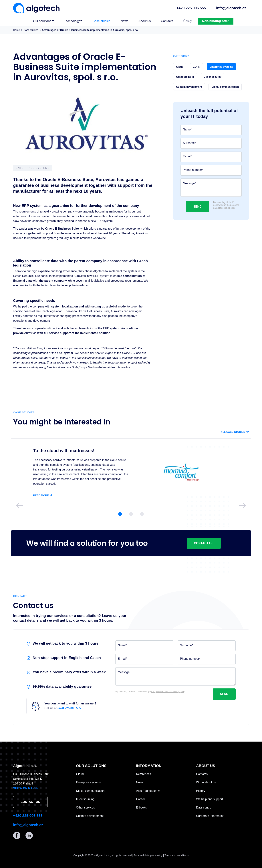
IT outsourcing (85, 799)
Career (141, 799)
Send (197, 207)
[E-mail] (211, 157)
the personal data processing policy (226, 206)
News (125, 21)
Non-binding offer (216, 21)
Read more (43, 495)
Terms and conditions (176, 855)
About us (145, 21)
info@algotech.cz (231, 8)
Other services (85, 808)
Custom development (90, 816)
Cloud (80, 774)
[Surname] (211, 143)
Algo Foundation (148, 791)
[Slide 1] (120, 514)
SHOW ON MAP (25, 788)
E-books (141, 808)
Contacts (167, 21)
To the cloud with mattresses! (64, 451)
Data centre (204, 808)
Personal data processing (148, 855)
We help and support (210, 799)
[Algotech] (36, 8)
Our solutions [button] (42, 21)
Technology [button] (72, 21)
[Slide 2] (131, 514)
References (144, 774)
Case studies (101, 21)
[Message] (211, 188)
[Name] (211, 130)
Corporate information (210, 816)
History (201, 791)
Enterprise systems (88, 782)
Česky (187, 21)
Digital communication (90, 791)
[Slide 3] (142, 514)
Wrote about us (206, 782)
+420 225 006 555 (191, 8)
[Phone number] (211, 170)
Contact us (204, 543)
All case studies (235, 432)
